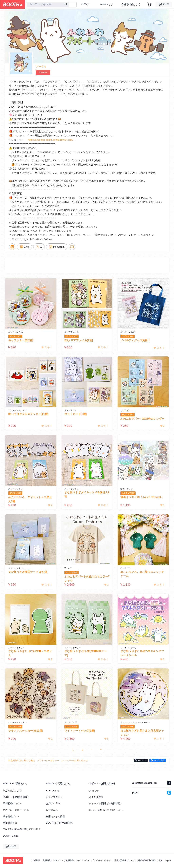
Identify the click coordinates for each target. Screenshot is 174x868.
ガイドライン (83, 860)
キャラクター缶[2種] (21, 340)
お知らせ (94, 791)
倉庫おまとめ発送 (55, 816)
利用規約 (47, 860)
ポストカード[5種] (76, 414)
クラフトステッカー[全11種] (26, 731)
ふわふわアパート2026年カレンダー (143, 419)
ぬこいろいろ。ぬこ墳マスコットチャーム (142, 574)
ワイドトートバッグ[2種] (80, 731)
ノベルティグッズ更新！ (135, 340)
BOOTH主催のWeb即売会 (60, 823)
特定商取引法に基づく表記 (150, 860)
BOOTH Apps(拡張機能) (15, 797)
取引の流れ (52, 810)
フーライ (41, 67)
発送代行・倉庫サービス (16, 810)
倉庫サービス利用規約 (64, 860)
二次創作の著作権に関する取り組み (22, 829)
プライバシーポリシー (102, 860)
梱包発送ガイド (11, 816)
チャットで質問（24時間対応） (106, 803)
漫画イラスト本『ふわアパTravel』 (142, 497)
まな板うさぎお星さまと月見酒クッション (142, 733)
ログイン (86, 4)
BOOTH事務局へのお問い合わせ (106, 810)
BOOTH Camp (10, 836)
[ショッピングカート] (150, 4)
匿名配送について (12, 803)
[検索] (66, 5)
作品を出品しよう (131, 4)
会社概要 (36, 860)
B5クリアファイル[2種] (79, 340)
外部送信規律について (125, 860)
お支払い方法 (53, 803)
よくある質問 (96, 797)
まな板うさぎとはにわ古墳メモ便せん (30, 653)
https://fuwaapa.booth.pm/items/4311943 (51, 140)
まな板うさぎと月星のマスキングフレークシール (142, 653)
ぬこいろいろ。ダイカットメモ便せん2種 (30, 499)
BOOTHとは (106, 4)
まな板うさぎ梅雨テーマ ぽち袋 (28, 572)
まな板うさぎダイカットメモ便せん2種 (87, 494)
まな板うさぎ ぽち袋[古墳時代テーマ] (86, 653)
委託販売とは (10, 823)
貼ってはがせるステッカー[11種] (28, 414)
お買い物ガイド (54, 797)
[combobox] (48, 4)
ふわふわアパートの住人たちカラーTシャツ (87, 579)
